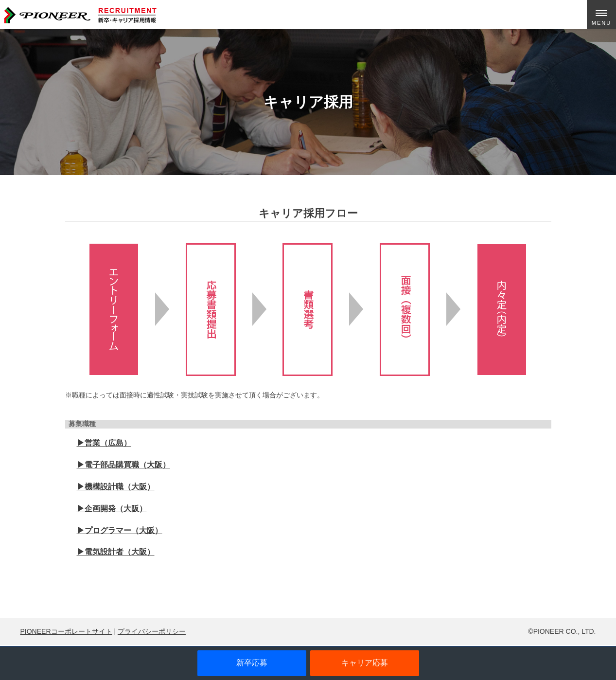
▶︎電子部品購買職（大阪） (123, 465)
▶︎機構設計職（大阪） (116, 487)
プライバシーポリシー (152, 631)
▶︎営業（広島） (104, 443)
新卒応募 (252, 663)
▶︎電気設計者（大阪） (116, 552)
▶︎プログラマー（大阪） (120, 530)
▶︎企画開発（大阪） (112, 509)
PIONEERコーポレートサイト (66, 631)
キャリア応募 (365, 663)
